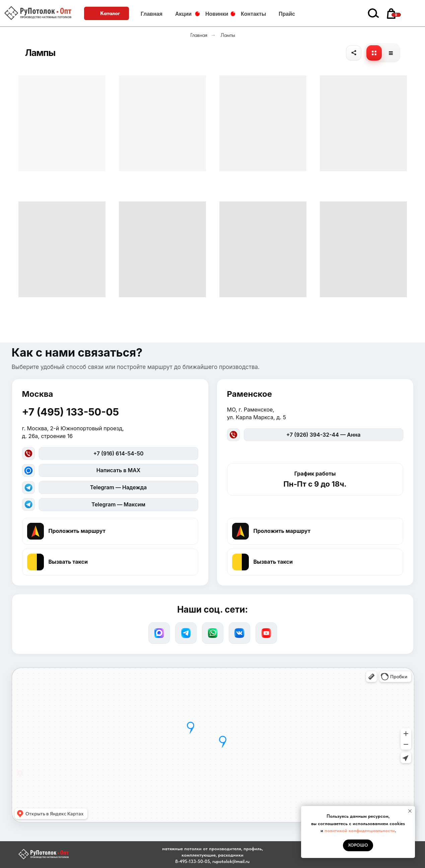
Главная (152, 14)
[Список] (391, 53)
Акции (183, 14)
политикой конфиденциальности (360, 830)
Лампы (228, 35)
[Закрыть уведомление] (410, 811)
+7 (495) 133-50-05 (71, 412)
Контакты (253, 14)
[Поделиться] (354, 53)
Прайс (287, 14)
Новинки (217, 14)
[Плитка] (374, 53)
